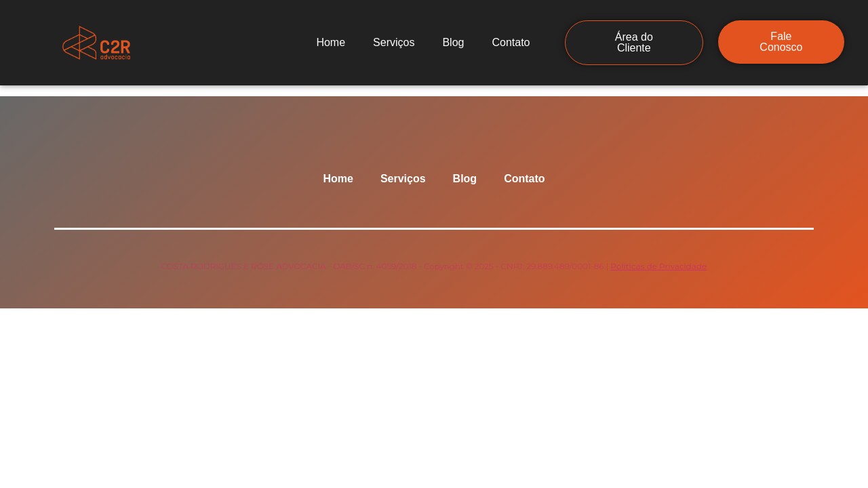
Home (331, 42)
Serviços (394, 42)
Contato (511, 42)
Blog (453, 42)
